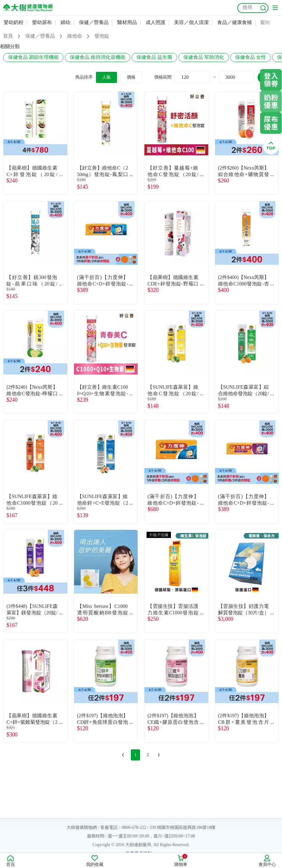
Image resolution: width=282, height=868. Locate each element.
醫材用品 (127, 22)
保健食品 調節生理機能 (33, 57)
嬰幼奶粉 (14, 22)
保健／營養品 (94, 22)
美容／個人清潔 (191, 22)
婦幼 (65, 22)
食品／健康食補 (234, 22)
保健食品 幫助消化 (204, 57)
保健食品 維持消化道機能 (97, 57)
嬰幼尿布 (42, 22)
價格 (131, 77)
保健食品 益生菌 (154, 57)
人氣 (106, 77)
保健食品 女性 (251, 57)
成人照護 (156, 22)
